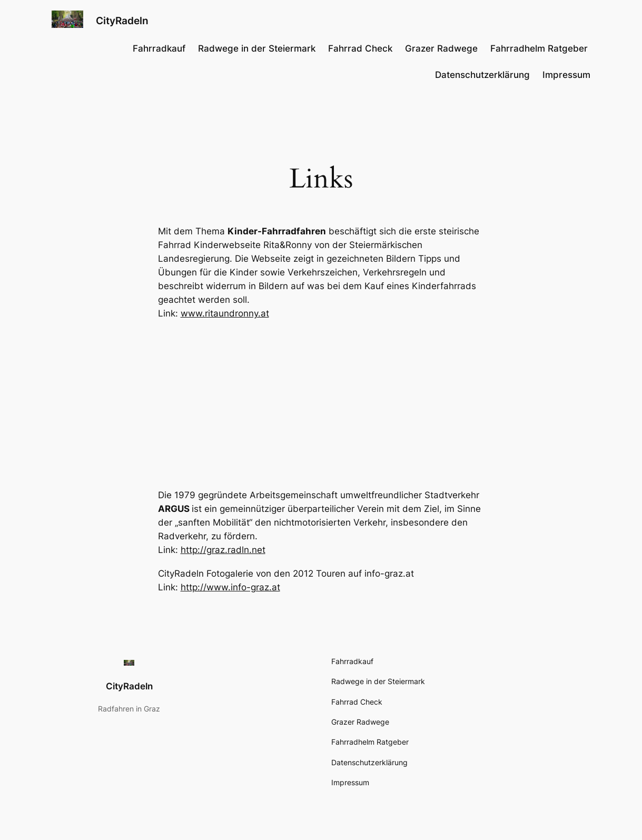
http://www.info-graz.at (230, 587)
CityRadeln (122, 21)
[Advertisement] (321, 404)
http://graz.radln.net (223, 550)
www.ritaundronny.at (225, 313)
